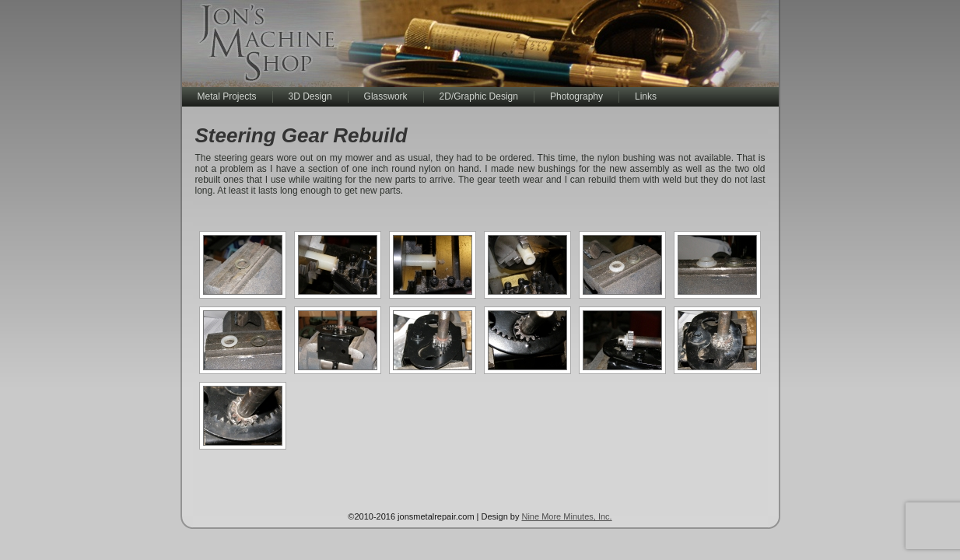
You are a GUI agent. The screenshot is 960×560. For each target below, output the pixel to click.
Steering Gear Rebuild (301, 135)
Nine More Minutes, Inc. (566, 516)
